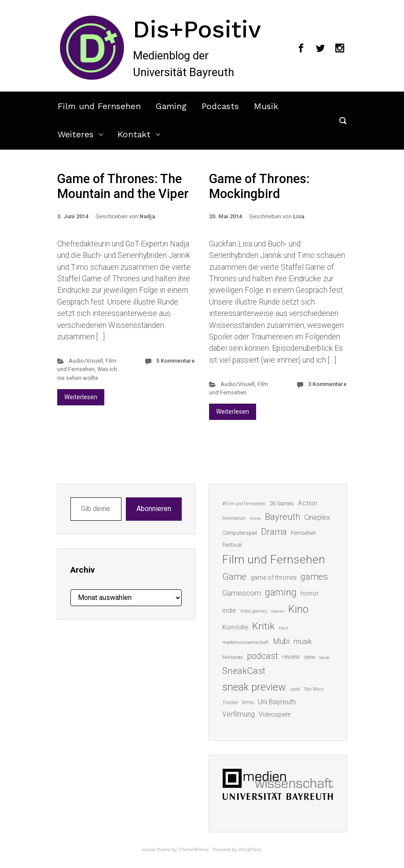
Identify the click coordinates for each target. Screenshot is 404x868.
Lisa (299, 216)
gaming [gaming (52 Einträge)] (281, 592)
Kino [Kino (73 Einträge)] (298, 609)
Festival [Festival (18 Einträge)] (232, 544)
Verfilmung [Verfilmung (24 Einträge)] (239, 714)
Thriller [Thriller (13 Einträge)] (230, 703)
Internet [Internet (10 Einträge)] (278, 611)
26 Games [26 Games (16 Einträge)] (282, 503)
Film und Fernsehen (99, 106)
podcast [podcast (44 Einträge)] (263, 656)
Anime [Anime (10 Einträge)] (255, 518)
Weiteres (76, 134)
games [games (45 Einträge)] (314, 577)
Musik (266, 106)
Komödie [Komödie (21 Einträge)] (235, 627)
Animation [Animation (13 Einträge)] (234, 518)
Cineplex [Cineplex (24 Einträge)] (317, 517)
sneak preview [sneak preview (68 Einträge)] (254, 687)
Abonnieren (154, 509)
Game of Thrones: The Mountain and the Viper (123, 186)
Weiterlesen (81, 397)
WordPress (250, 850)
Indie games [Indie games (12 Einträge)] (254, 611)
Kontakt (134, 134)
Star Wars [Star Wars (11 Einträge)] (314, 689)
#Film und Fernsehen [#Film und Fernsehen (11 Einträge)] (244, 504)
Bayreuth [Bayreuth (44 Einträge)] (283, 517)
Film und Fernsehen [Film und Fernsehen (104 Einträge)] (274, 559)
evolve (149, 850)
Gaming (171, 106)
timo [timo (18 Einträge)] (248, 702)
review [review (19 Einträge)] (291, 657)
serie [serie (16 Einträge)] (309, 657)
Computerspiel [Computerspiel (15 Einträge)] (240, 533)
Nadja (147, 216)
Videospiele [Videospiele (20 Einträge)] (275, 714)
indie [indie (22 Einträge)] (229, 611)
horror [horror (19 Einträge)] (310, 593)
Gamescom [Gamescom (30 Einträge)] (242, 593)
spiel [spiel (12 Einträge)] (295, 689)
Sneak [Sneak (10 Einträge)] (324, 657)
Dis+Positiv (197, 29)
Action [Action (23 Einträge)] (308, 503)
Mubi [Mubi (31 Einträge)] (281, 641)
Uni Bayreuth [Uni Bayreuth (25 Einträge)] (277, 702)
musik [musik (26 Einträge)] (303, 642)
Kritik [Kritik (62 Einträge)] (263, 626)
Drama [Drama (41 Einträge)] (274, 532)
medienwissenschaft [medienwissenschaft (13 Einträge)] (246, 642)
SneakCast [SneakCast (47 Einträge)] (244, 671)
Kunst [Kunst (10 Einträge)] (283, 628)
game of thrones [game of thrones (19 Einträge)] (274, 577)
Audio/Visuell (86, 361)
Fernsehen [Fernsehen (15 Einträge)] (303, 533)
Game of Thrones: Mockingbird (259, 186)
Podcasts (220, 106)
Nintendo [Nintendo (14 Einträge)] (233, 657)
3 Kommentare (327, 384)
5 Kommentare (176, 361)
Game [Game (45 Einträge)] (234, 577)
